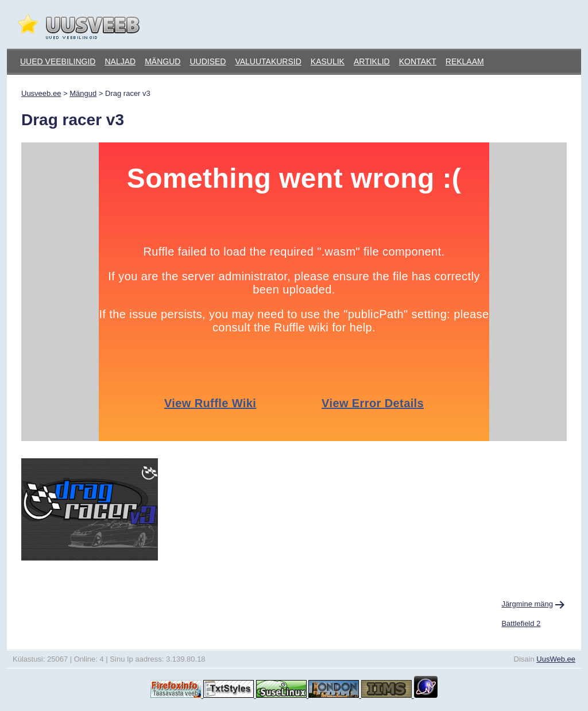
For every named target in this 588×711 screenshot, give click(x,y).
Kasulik (328, 61)
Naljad (120, 61)
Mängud (163, 61)
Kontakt (418, 61)
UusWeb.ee (556, 659)
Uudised (208, 61)
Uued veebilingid (58, 61)
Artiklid (372, 61)
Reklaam (465, 61)
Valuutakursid (268, 61)
